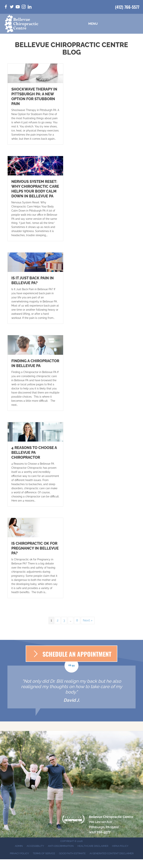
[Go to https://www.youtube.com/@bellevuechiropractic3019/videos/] (18, 7)
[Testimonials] (71, 687)
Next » (88, 620)
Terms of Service (44, 853)
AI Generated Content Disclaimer (112, 853)
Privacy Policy (19, 853)
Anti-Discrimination (61, 846)
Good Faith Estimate (72, 853)
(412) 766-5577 (127, 7)
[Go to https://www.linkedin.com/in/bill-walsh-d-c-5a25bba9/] (30, 7)
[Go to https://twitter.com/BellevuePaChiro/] (12, 7)
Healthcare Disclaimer (93, 846)
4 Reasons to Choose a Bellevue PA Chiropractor (34, 453)
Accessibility (35, 846)
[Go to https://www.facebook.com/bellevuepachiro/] (6, 7)
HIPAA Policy (120, 846)
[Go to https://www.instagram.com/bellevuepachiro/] (24, 7)
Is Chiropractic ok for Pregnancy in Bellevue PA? (35, 548)
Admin (19, 846)
